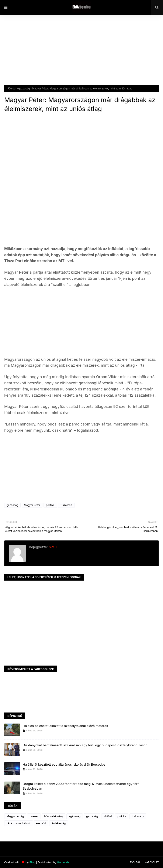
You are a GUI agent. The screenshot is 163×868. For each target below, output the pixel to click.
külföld (108, 816)
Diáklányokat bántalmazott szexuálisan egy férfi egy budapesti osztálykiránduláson (85, 745)
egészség (75, 816)
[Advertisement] (81, 53)
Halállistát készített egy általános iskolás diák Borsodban (65, 764)
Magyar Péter (32, 505)
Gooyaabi (63, 862)
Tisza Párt (66, 505)
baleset (34, 816)
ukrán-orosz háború (19, 823)
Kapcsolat (152, 862)
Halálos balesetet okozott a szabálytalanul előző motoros (65, 726)
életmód (41, 823)
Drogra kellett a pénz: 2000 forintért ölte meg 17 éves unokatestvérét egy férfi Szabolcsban (81, 786)
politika (50, 505)
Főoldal (12, 88)
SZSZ (53, 547)
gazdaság (24, 88)
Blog (32, 862)
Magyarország (15, 816)
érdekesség (59, 823)
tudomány (138, 816)
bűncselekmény (54, 816)
